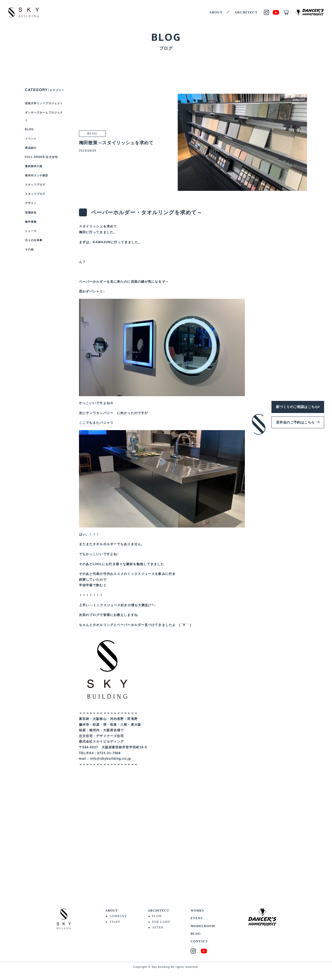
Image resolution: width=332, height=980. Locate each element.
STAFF (115, 922)
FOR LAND (161, 922)
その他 (29, 249)
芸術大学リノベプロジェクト (44, 103)
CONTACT (199, 941)
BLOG (29, 129)
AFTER (158, 927)
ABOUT (216, 12)
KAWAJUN (102, 242)
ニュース (31, 231)
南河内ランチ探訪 (37, 175)
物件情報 (31, 222)
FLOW (157, 916)
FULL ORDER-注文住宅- (42, 157)
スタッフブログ (35, 185)
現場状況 (31, 213)
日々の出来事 (34, 240)
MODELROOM (203, 926)
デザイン (31, 203)
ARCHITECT (246, 12)
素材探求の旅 (34, 166)
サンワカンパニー (100, 413)
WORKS (197, 911)
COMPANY (118, 916)
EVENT (197, 918)
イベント (31, 139)
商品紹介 (31, 148)
